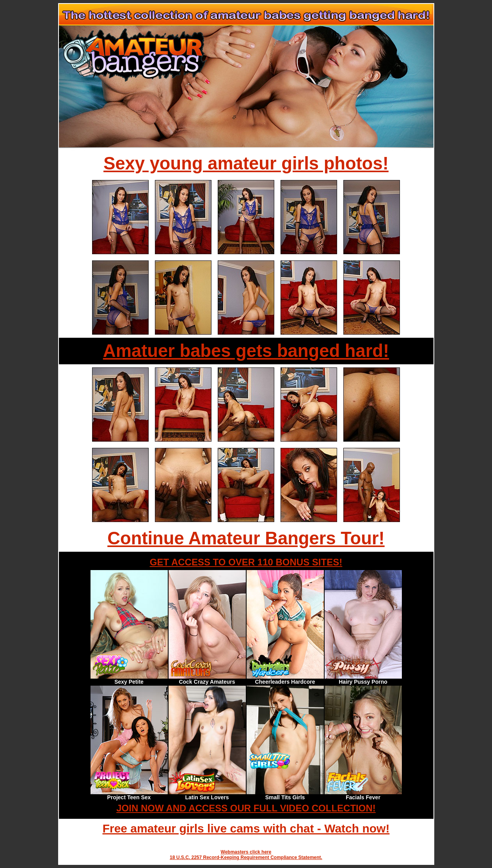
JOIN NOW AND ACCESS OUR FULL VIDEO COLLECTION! (246, 808)
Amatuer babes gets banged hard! (246, 351)
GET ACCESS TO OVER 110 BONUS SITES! (246, 562)
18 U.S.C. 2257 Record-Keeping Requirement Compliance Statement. (246, 857)
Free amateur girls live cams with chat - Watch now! (246, 828)
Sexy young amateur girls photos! (246, 163)
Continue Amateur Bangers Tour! (246, 538)
